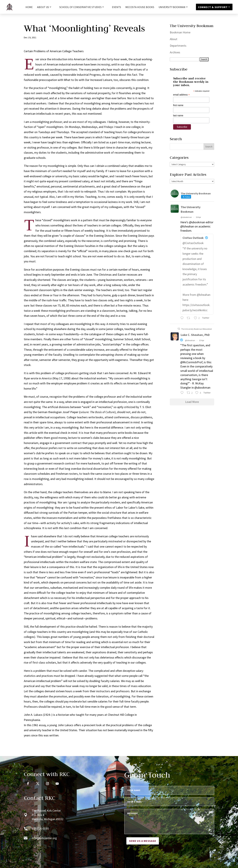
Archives (175, 52)
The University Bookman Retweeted (196, 329)
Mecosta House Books (140, 7)
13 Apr (202, 340)
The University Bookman (191, 209)
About (174, 39)
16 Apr (198, 217)
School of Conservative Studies (80, 7)
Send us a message (143, 841)
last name (178, 115)
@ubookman (186, 217)
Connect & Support (213, 7)
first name (178, 105)
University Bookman (172, 7)
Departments (178, 46)
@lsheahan (190, 340)
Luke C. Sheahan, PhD (195, 335)
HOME (29, 7)
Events (116, 7)
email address (181, 95)
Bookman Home (180, 32)
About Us (43, 7)
